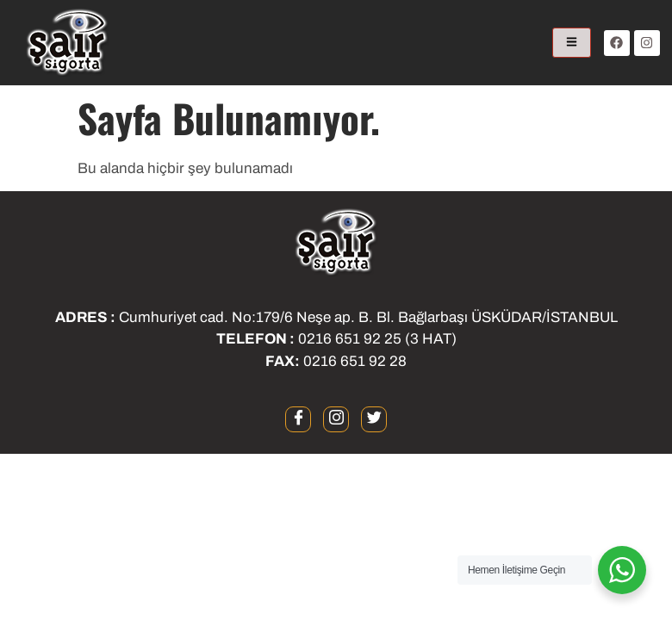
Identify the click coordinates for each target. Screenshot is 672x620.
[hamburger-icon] (572, 43)
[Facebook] (298, 419)
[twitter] (374, 419)
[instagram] (336, 419)
